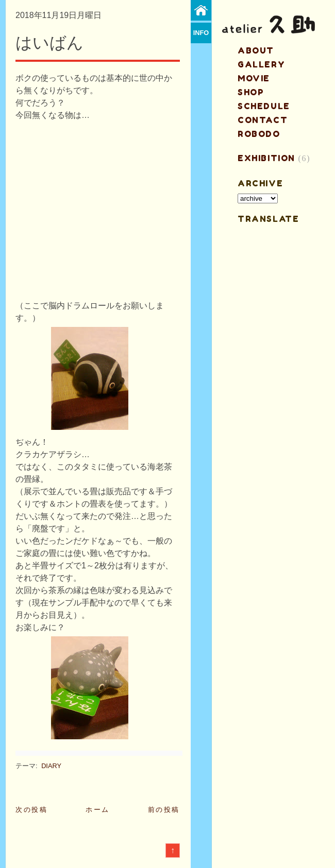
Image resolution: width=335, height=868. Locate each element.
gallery (261, 64)
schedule (264, 106)
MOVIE (254, 78)
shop (251, 92)
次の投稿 (31, 810)
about (256, 50)
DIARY (51, 766)
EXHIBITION (266, 158)
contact (263, 120)
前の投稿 (164, 810)
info (201, 33)
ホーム (98, 810)
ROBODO (259, 134)
